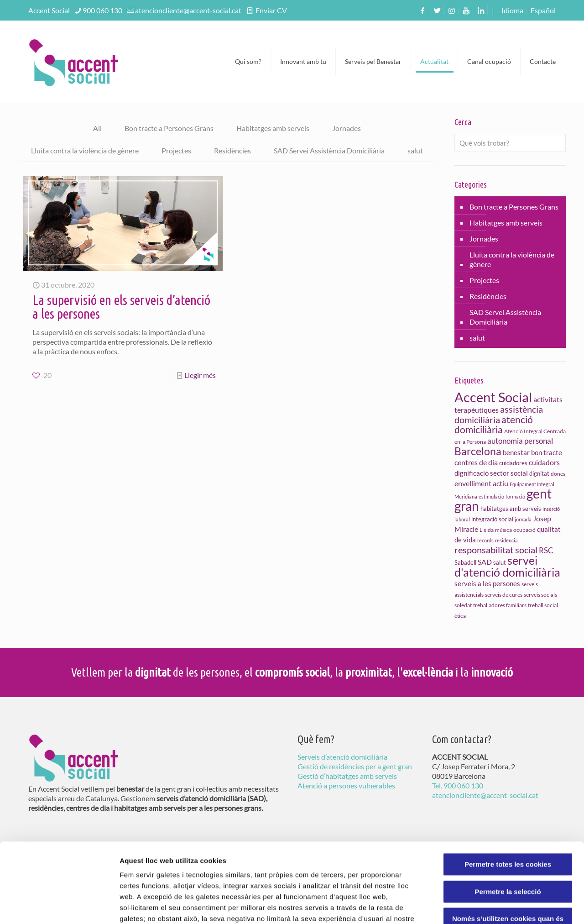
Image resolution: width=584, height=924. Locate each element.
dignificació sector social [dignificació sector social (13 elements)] (491, 473)
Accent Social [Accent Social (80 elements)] (493, 397)
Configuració (511, 906)
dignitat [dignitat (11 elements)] (539, 473)
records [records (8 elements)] (485, 540)
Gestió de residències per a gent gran (355, 766)
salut (415, 150)
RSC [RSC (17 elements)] (546, 551)
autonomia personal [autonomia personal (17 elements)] (520, 441)
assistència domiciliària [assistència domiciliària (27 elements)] (499, 414)
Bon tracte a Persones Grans (169, 128)
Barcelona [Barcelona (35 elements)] (478, 451)
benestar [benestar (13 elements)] (516, 453)
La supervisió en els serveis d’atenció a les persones (121, 307)
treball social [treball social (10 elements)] (543, 605)
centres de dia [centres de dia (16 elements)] (476, 462)
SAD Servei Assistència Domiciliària (329, 150)
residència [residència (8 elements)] (506, 540)
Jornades (347, 128)
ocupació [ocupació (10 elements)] (524, 530)
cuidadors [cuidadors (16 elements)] (544, 462)
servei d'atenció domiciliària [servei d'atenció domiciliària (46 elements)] (507, 566)
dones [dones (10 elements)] (558, 474)
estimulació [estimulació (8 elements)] (491, 496)
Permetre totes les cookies (508, 793)
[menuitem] (543, 10)
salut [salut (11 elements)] (500, 562)
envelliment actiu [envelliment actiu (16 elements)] (481, 483)
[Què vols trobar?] (510, 143)
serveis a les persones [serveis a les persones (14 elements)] (487, 583)
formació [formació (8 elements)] (515, 496)
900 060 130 (102, 10)
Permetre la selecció (508, 820)
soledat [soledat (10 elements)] (463, 605)
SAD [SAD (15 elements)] (485, 562)
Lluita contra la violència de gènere (85, 150)
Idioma (512, 10)
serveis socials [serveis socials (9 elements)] (540, 595)
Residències (232, 150)
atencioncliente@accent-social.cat (188, 10)
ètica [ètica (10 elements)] (460, 616)
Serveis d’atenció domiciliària (342, 757)
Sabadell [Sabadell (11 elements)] (465, 562)
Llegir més (200, 375)
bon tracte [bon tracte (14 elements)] (547, 452)
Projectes (176, 150)
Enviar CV (271, 10)
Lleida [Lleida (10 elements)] (487, 530)
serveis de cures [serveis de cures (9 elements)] (504, 595)
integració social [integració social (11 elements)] (492, 519)
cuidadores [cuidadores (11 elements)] (513, 463)
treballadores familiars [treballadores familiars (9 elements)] (500, 605)
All (97, 128)
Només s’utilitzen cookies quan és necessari (508, 851)
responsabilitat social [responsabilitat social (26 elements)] (496, 550)
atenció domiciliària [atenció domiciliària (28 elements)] (494, 425)
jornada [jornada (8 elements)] (523, 519)
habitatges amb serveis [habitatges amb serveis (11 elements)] (511, 509)
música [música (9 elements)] (503, 530)
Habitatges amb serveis (273, 128)
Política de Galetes (287, 869)
